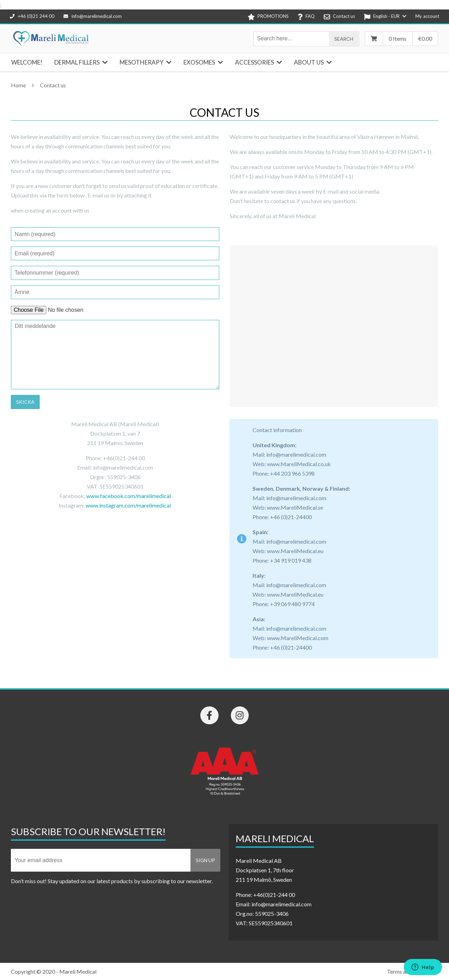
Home (18, 85)
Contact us (53, 85)
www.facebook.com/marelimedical (129, 496)
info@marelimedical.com (93, 16)
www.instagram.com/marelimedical (129, 505)
